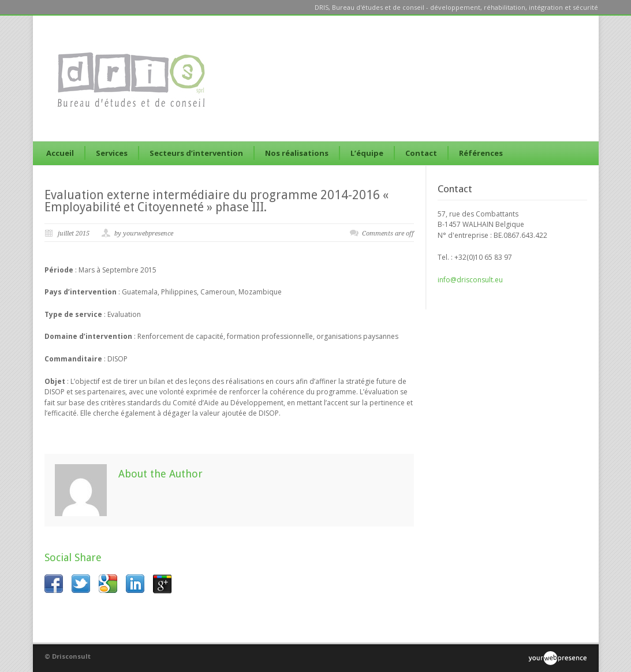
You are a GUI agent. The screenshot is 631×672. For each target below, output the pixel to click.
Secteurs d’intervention (196, 153)
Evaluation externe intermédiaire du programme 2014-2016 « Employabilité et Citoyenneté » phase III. (216, 201)
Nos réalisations (297, 153)
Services (112, 153)
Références (481, 153)
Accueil (60, 153)
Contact (421, 153)
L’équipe (367, 153)
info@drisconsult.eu (470, 280)
